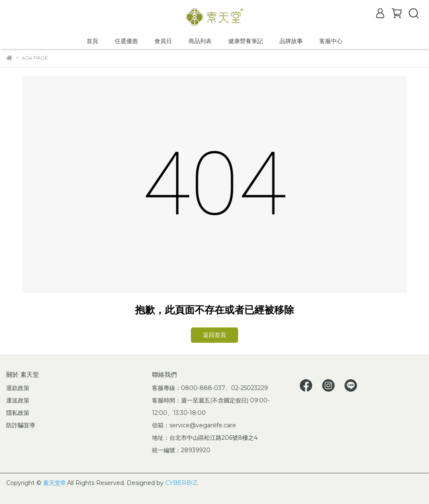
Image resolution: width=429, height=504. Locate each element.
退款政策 (18, 388)
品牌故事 (291, 41)
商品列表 (200, 41)
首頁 (92, 41)
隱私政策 (18, 413)
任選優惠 (126, 41)
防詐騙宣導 (21, 425)
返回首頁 (214, 335)
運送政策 (18, 400)
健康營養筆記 (246, 41)
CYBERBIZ (181, 483)
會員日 (163, 41)
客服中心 (331, 41)
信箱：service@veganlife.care (194, 425)
